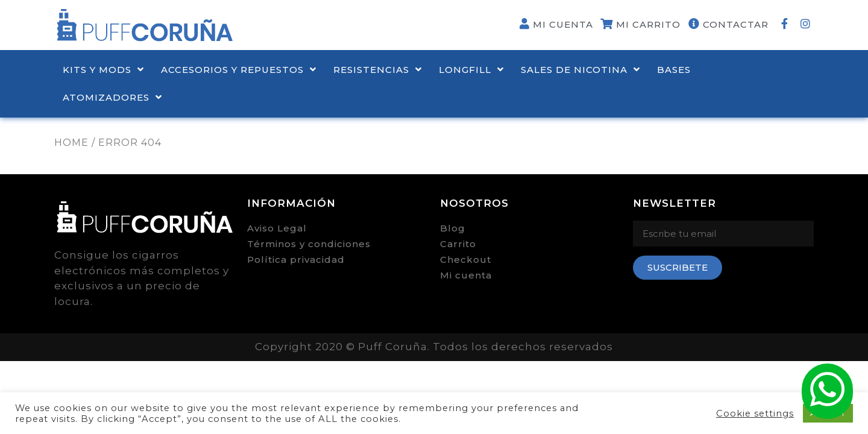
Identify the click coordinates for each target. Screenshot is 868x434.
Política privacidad (296, 259)
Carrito (458, 244)
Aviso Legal (277, 228)
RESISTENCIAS (378, 70)
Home (71, 143)
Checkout (466, 259)
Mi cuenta (466, 275)
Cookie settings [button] (755, 414)
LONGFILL (471, 70)
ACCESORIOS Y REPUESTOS (239, 70)
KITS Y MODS (103, 70)
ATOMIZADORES (112, 97)
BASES (674, 70)
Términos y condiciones (309, 244)
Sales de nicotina (580, 70)
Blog (453, 228)
